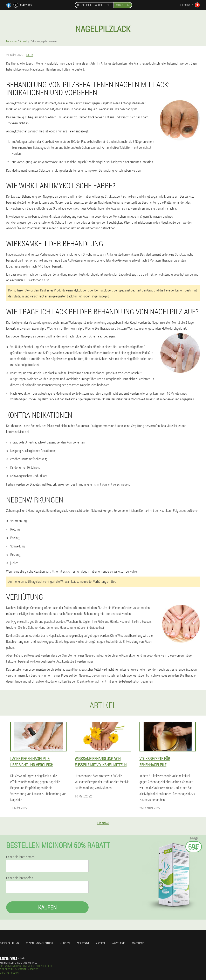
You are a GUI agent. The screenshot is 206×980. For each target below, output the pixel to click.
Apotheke (118, 943)
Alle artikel (103, 823)
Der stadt (83, 943)
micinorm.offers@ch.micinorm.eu (19, 963)
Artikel (101, 943)
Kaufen (47, 907)
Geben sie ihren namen (20, 857)
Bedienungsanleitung (39, 943)
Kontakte (138, 943)
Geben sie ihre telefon (20, 878)
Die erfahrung (9, 943)
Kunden (65, 943)
